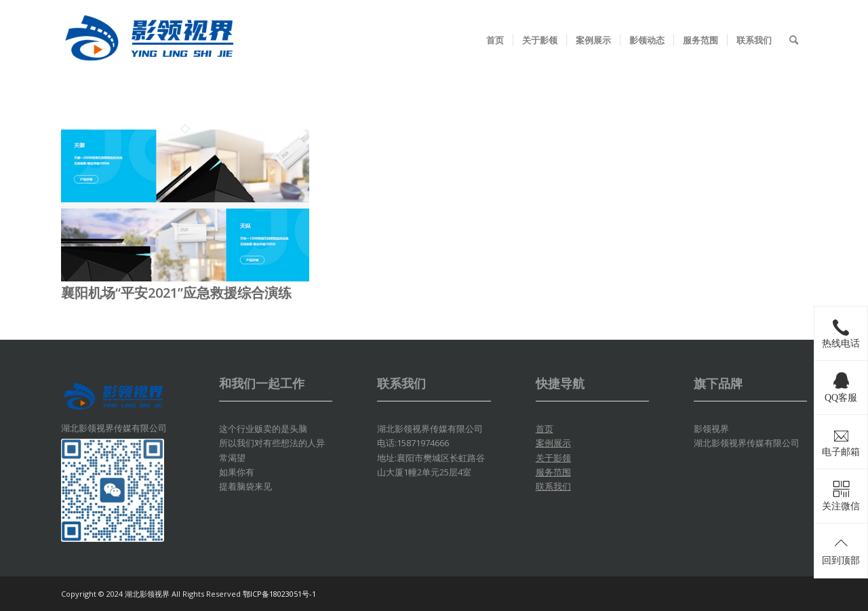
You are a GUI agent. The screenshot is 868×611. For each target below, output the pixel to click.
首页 (545, 429)
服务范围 (553, 472)
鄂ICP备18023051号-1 (279, 594)
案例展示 (553, 443)
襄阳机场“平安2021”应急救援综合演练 (176, 293)
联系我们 (553, 486)
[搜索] (794, 40)
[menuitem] (495, 40)
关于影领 (553, 458)
